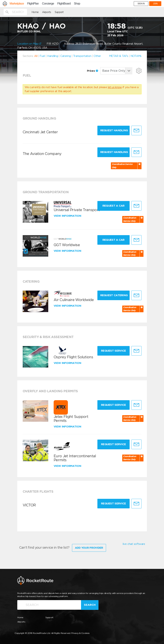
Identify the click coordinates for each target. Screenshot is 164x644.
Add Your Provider (89, 548)
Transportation (82, 56)
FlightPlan (33, 4)
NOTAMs (136, 56)
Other (97, 56)
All (36, 56)
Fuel (42, 56)
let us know (115, 87)
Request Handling (114, 130)
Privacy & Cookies (80, 633)
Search (90, 605)
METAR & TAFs (119, 56)
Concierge (48, 4)
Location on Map (29, 44)
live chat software (134, 544)
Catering (66, 56)
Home (35, 12)
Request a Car (114, 206)
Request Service (114, 351)
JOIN (155, 4)
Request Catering (114, 295)
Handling (52, 56)
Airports (47, 12)
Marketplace (17, 4)
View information (68, 216)
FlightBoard (64, 4)
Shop (77, 4)
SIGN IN (141, 4)
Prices (93, 71)
